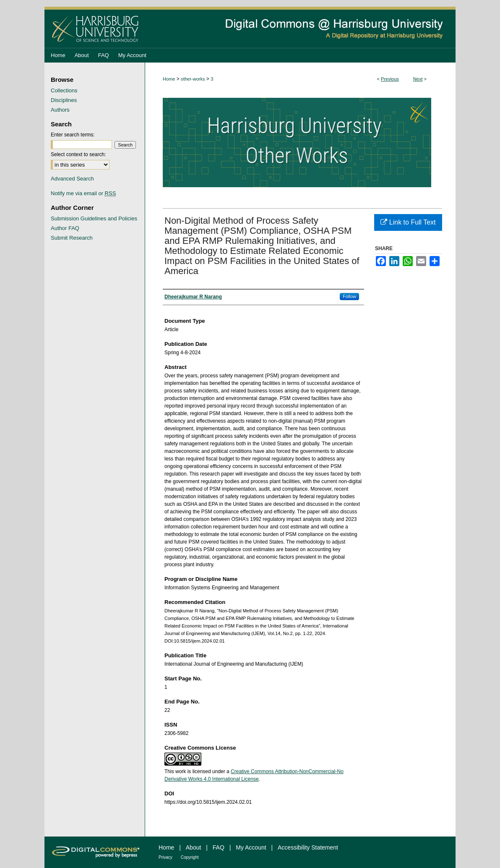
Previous (390, 79)
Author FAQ (65, 228)
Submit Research (72, 238)
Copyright (190, 857)
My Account (251, 847)
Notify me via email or (83, 193)
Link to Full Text (408, 222)
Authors (60, 110)
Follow (349, 296)
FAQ (219, 847)
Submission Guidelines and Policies (94, 218)
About (194, 847)
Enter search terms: (73, 135)
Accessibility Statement (308, 847)
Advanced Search (72, 179)
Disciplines (64, 100)
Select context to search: (78, 154)
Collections (64, 90)
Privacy (165, 857)
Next (418, 79)
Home (169, 79)
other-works (193, 79)
